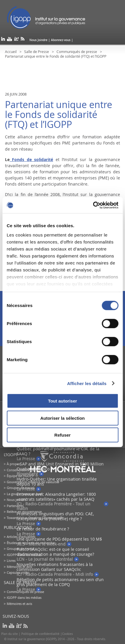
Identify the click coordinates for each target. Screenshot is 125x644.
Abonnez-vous (61, 40)
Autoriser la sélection (62, 418)
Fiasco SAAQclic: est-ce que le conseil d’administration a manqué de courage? (55, 552)
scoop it (16, 40)
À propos (14, 464)
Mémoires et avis (19, 567)
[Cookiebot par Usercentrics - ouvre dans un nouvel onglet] (93, 205)
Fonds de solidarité (31, 159)
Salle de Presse (37, 52)
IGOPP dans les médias (24, 555)
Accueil (11, 52)
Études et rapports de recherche (31, 543)
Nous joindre (16, 500)
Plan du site (9, 634)
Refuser (63, 435)
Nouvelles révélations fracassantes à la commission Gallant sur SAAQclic (55, 567)
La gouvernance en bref (24, 494)
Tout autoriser (63, 401)
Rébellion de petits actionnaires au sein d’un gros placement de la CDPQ (60, 582)
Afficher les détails (87, 383)
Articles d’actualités (21, 537)
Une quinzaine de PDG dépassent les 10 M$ (59, 539)
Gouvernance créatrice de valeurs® (33, 482)
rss (23, 40)
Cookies (67, 634)
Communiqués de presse (77, 52)
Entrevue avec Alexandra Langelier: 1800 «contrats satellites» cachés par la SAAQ (56, 497)
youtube (9, 40)
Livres (11, 561)
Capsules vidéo (18, 572)
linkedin (3, 40)
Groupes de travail (21, 488)
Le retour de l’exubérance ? (43, 529)
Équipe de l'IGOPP (20, 476)
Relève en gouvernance (24, 512)
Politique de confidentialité (40, 634)
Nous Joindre (38, 40)
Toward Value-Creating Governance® (35, 518)
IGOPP (46, 17)
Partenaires (15, 506)
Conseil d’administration (25, 470)
